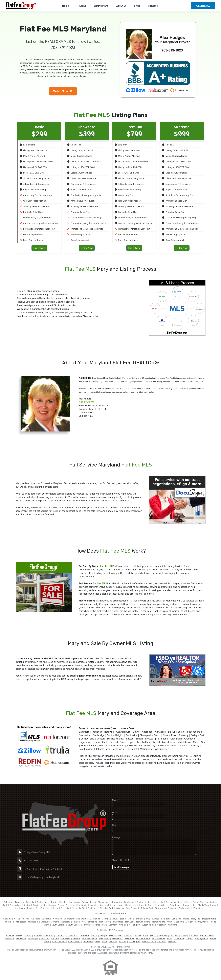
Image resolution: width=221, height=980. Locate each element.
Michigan (9, 922)
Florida (97, 919)
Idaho (123, 919)
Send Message (121, 867)
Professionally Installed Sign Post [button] (37, 229)
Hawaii (115, 919)
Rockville (30, 902)
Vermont (113, 925)
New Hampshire (89, 922)
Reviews (82, 6)
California (47, 919)
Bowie (54, 902)
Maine (186, 919)
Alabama (7, 919)
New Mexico (117, 922)
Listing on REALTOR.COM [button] (34, 167)
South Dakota (74, 925)
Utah (104, 925)
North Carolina (143, 922)
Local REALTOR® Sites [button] (32, 173)
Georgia (106, 919)
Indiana (140, 919)
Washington (134, 925)
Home (66, 6)
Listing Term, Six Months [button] (33, 150)
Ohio (170, 922)
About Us (121, 6)
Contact (153, 6)
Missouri (45, 922)
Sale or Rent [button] (27, 145)
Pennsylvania (201, 922)
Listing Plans (101, 6)
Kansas (156, 919)
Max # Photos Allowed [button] (32, 156)
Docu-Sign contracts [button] (31, 240)
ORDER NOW (203, 6)
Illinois (131, 919)
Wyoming (173, 925)
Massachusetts (209, 919)
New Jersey (104, 922)
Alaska (17, 919)
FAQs (137, 6)
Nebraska (66, 922)
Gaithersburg (43, 902)
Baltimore (8, 902)
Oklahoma (179, 922)
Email (116, 813)
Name (116, 800)
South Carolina (59, 925)
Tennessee (88, 925)
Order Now (63, 91)
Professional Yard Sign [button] (175, 201)
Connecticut (70, 919)
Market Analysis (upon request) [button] (37, 218)
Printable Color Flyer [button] (31, 212)
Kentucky (165, 919)
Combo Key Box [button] (124, 195)
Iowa (148, 919)
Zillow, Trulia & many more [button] (34, 178)
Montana (55, 922)
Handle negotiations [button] (31, 234)
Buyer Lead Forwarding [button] (33, 190)
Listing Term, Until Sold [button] (175, 150)
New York (130, 922)
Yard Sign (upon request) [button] (33, 201)
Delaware (82, 919)
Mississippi (33, 922)
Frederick (20, 902)
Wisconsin (161, 925)
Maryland (196, 919)
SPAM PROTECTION (121, 860)
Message (117, 837)
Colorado (58, 919)
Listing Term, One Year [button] (127, 150)
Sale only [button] (121, 145)
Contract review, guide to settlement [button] (39, 223)
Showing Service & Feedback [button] (35, 206)
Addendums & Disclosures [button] (34, 184)
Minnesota (21, 922)
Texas (97, 925)
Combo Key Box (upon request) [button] (37, 195)
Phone (115, 825)
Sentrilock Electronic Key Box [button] (178, 195)
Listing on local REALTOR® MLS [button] (37, 162)
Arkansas (36, 919)
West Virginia (148, 925)
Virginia (123, 925)
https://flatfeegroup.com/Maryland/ (42, 877)
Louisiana (176, 919)
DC (90, 919)
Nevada (76, 922)
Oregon (190, 922)
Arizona (25, 919)
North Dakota (159, 922)
